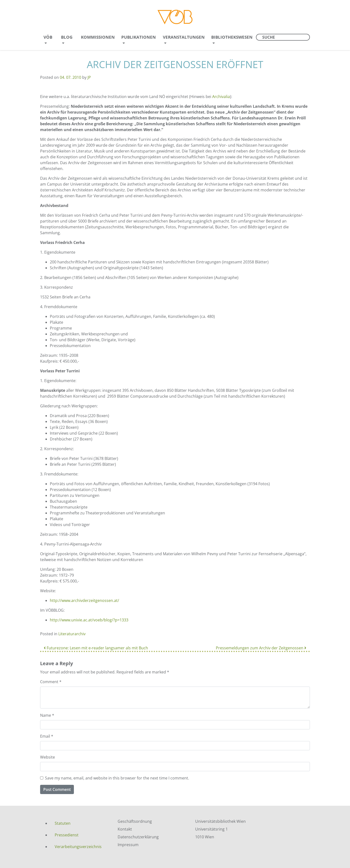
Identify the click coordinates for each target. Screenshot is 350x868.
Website (48, 757)
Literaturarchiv (72, 634)
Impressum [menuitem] (128, 845)
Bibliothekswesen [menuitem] (232, 37)
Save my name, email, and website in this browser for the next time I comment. (117, 778)
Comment (51, 682)
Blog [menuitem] (67, 37)
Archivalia (221, 97)
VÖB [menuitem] (48, 37)
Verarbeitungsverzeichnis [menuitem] (78, 847)
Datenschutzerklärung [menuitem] (138, 837)
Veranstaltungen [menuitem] (184, 37)
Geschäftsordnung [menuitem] (135, 821)
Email (47, 736)
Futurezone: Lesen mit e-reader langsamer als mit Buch (96, 648)
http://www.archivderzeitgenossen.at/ (84, 600)
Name (47, 715)
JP (89, 77)
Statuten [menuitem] (63, 823)
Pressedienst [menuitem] (67, 835)
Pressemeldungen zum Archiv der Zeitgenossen (261, 648)
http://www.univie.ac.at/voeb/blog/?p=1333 (89, 620)
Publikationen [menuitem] (139, 37)
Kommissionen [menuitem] (98, 37)
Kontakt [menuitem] (125, 829)
